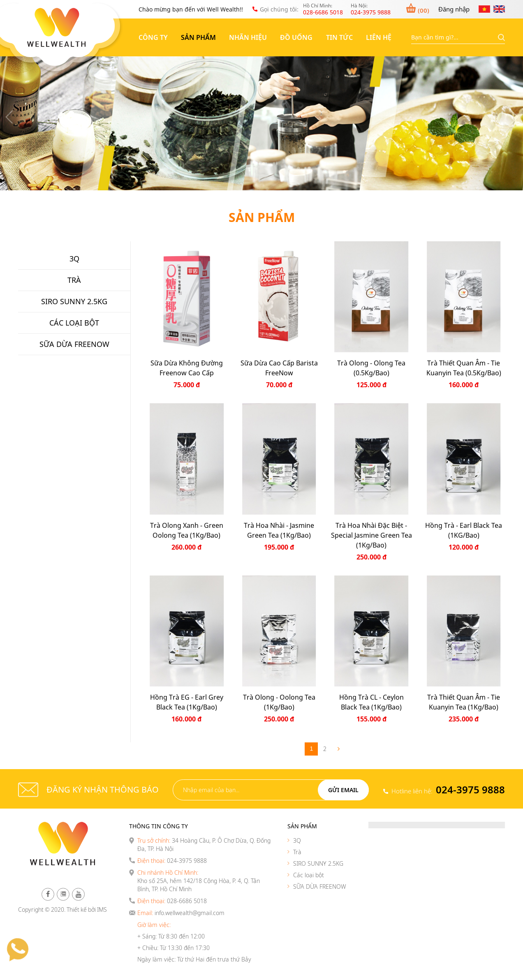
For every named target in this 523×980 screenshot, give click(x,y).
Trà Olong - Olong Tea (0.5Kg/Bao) (371, 368)
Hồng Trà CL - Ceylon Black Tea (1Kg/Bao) (371, 702)
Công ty (153, 37)
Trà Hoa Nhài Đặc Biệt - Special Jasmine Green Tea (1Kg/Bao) (371, 535)
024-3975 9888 (470, 789)
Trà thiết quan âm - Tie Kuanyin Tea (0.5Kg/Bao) (464, 368)
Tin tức (339, 37)
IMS (102, 910)
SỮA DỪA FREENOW (320, 886)
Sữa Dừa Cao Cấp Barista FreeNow (279, 368)
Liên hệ (379, 37)
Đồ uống (296, 37)
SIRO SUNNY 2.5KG (318, 863)
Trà (297, 852)
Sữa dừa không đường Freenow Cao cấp (187, 368)
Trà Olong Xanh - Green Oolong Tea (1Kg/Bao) (187, 530)
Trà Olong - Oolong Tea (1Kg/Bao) (279, 702)
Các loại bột (309, 875)
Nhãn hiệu (248, 37)
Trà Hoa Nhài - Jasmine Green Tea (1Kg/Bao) (279, 530)
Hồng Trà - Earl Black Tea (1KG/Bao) (464, 530)
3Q (297, 840)
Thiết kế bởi (81, 910)
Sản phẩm (198, 37)
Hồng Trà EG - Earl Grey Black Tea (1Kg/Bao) (187, 702)
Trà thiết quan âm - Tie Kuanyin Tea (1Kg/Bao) (464, 702)
